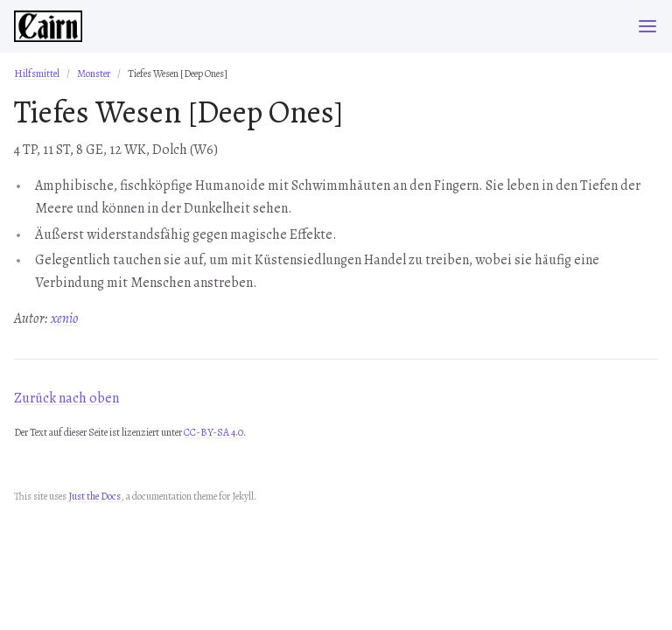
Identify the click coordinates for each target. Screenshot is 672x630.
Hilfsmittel (37, 73)
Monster (94, 73)
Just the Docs (94, 496)
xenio (65, 318)
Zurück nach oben (66, 398)
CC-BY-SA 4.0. (215, 432)
